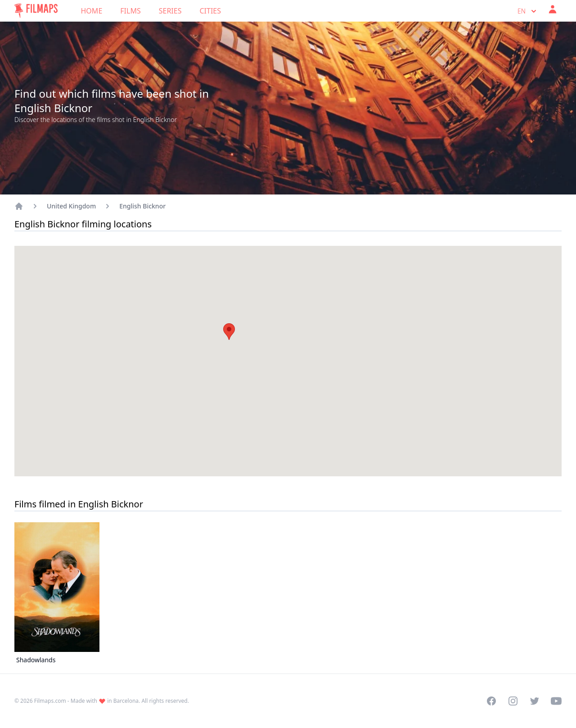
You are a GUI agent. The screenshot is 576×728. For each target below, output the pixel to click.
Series (170, 11)
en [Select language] (528, 11)
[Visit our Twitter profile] (535, 701)
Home (92, 11)
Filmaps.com (50, 701)
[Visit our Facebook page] (491, 701)
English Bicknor (142, 206)
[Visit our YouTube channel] (556, 701)
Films (130, 11)
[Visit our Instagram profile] (513, 701)
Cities (210, 11)
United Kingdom (71, 206)
